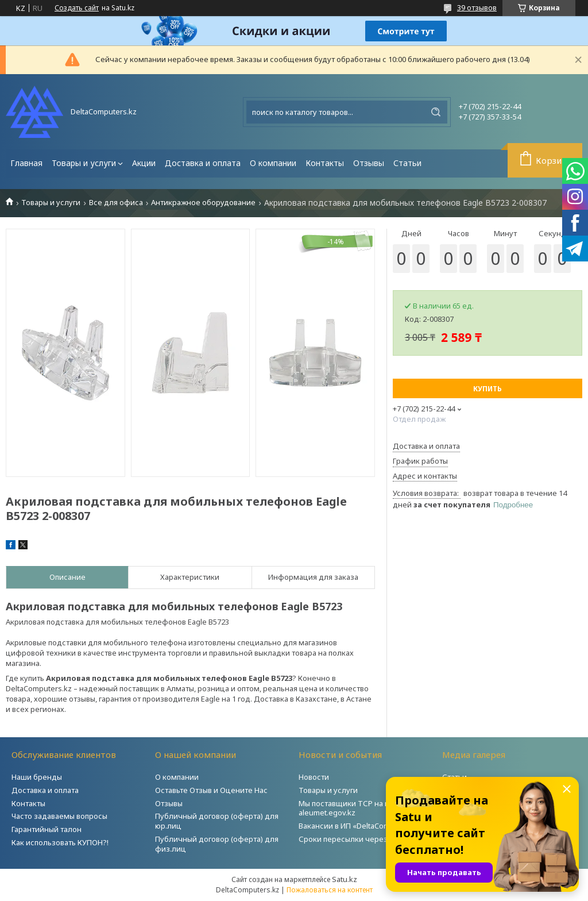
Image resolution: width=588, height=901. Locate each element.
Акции (144, 163)
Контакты (325, 163)
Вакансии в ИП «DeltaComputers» (358, 826)
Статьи (407, 163)
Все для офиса (116, 203)
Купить (488, 389)
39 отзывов (477, 7)
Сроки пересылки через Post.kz (357, 839)
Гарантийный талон (47, 829)
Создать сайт (77, 8)
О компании (273, 163)
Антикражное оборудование (203, 203)
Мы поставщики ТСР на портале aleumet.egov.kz (357, 808)
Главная (26, 163)
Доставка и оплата (203, 163)
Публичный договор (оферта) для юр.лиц (217, 821)
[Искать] (436, 112)
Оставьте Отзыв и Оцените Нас (211, 790)
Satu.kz (345, 879)
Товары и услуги (84, 163)
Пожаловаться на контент (330, 890)
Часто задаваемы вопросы (59, 816)
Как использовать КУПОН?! (60, 842)
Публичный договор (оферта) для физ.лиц (217, 844)
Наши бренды (37, 777)
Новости (314, 777)
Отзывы (369, 163)
